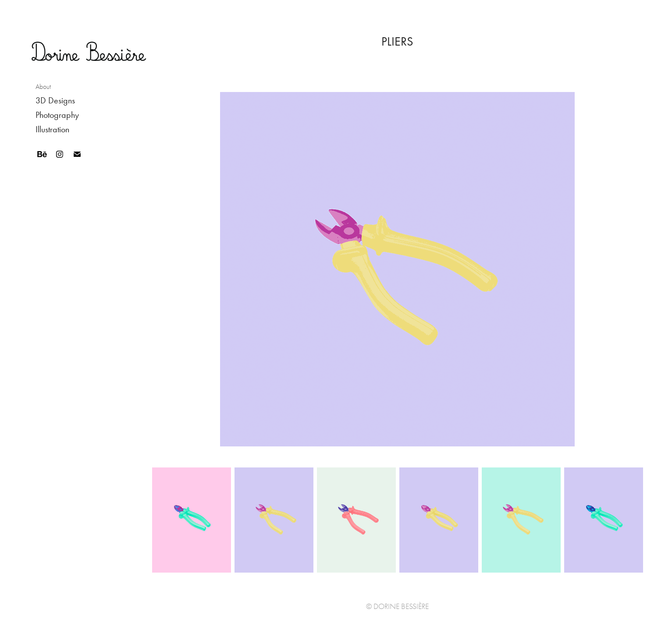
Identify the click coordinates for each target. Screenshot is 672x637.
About (43, 87)
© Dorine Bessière (397, 607)
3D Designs (55, 100)
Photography (57, 115)
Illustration (52, 129)
